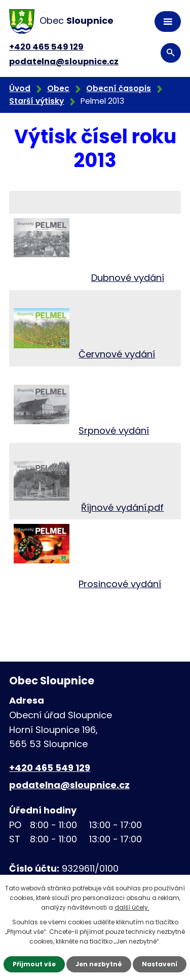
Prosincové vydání (120, 584)
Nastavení (160, 964)
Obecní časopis (119, 88)
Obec (58, 88)
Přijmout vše (34, 964)
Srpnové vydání (114, 431)
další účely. (132, 907)
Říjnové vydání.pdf (122, 507)
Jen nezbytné (99, 964)
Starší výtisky (36, 101)
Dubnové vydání (128, 278)
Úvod (20, 88)
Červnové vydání (117, 354)
